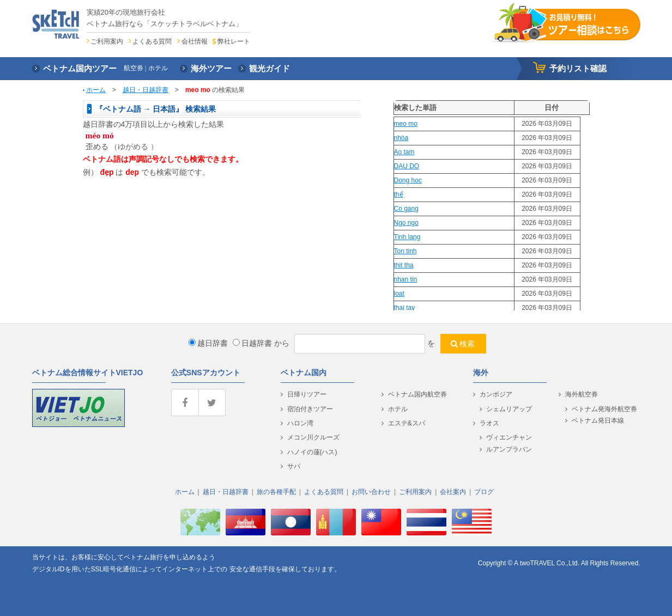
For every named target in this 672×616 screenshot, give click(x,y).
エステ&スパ (407, 423)
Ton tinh (405, 251)
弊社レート (234, 41)
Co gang (406, 209)
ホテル (398, 409)
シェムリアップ (509, 409)
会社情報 (195, 41)
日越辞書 (252, 343)
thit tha (404, 265)
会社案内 (453, 492)
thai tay (405, 308)
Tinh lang (407, 237)
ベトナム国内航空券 (417, 394)
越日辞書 (208, 343)
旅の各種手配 (276, 492)
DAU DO (407, 166)
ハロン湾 (300, 423)
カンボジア (496, 394)
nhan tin (406, 279)
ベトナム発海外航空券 (604, 409)
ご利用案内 (107, 41)
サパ (294, 466)
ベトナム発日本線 (598, 420)
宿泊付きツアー (310, 409)
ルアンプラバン (509, 449)
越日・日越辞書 (146, 90)
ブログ (484, 492)
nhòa (401, 138)
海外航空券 (582, 394)
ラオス (489, 423)
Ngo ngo (406, 223)
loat (399, 294)
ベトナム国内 (304, 373)
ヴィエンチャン (509, 437)
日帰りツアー (307, 394)
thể (399, 194)
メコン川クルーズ (313, 437)
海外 (481, 373)
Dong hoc (408, 180)
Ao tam (404, 152)
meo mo (406, 124)
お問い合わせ (371, 492)
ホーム (96, 90)
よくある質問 (152, 41)
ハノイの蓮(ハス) (312, 452)
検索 (467, 344)
